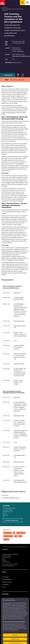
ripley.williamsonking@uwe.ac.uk (19, 56)
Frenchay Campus (8, 533)
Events (6, 8)
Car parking (5, 584)
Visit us (4, 587)
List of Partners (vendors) (9, 637)
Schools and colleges (8, 536)
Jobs (3, 602)
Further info (20, 51)
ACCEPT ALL (15, 641)
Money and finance (21, 533)
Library (4, 599)
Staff (16, 536)
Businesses (6, 539)
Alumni (20, 536)
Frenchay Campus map (11, 520)
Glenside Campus (7, 582)
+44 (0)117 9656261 (13, 564)
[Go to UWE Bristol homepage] (3, 8)
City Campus (6, 577)
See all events (9, 75)
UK (14, 533)
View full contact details (8, 566)
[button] (18, 75)
